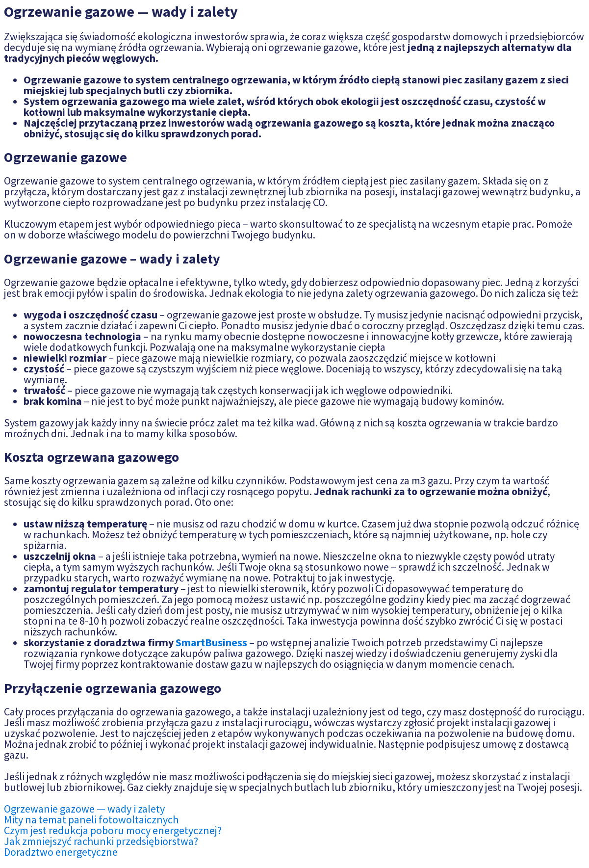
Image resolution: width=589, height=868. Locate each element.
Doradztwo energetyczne (61, 852)
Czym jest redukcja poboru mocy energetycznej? (113, 830)
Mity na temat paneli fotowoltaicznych (91, 819)
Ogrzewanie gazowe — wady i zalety (84, 809)
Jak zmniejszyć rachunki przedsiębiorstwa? (101, 841)
